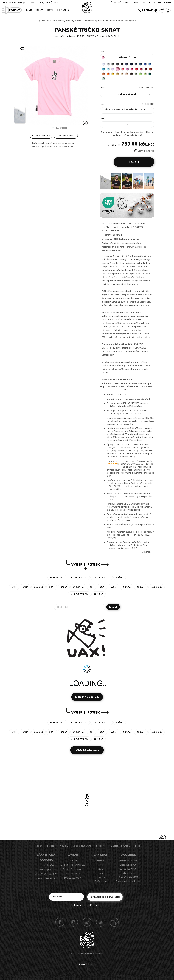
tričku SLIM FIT (125, 353)
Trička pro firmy (128, 875)
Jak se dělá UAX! (82, 848)
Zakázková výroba (120, 848)
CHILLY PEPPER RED (109, 75)
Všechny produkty (66, 21)
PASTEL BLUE (120, 70)
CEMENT (109, 64)
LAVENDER (125, 70)
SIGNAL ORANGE (130, 75)
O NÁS (136, 3)
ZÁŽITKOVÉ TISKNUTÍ (120, 3)
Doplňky (63, 10)
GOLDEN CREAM (136, 75)
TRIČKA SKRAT (89, 21)
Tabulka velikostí (145, 90)
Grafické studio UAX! (128, 879)
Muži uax (51, 21)
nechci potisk (148, 106)
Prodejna (101, 848)
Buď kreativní (101, 883)
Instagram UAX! (73, 924)
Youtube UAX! (101, 924)
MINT (136, 80)
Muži (29, 10)
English (92, 966)
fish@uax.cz (49, 872)
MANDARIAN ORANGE (125, 75)
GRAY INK (141, 64)
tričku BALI (140, 353)
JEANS (130, 64)
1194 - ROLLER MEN (66, 136)
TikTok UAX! (87, 924)
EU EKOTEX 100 (135, 466)
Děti (50, 10)
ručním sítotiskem (138, 482)
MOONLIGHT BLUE (146, 64)
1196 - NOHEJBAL (41, 136)
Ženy (40, 10)
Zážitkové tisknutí (128, 867)
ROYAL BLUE (104, 70)
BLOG (145, 3)
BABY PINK (130, 21)
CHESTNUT (109, 80)
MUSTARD (141, 75)
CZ (41, 3)
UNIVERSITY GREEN (130, 80)
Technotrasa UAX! (114, 924)
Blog (138, 848)
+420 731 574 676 (13, 3)
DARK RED (115, 75)
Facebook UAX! (60, 924)
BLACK (125, 64)
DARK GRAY (115, 64)
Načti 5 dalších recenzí (87, 752)
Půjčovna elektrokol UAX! (128, 883)
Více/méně (147, 554)
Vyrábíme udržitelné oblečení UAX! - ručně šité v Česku (39, 21)
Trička (79, 21)
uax (43, 21)
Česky (82, 966)
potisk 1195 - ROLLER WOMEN (110, 21)
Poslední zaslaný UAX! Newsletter (87, 907)
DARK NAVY (136, 64)
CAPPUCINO (104, 80)
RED (104, 75)
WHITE (104, 64)
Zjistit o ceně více (144, 153)
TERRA (120, 75)
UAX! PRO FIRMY (161, 3)
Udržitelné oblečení (128, 863)
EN (46, 3)
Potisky (15, 10)
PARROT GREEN (125, 80)
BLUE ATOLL (115, 70)
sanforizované (128, 439)
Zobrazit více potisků (87, 699)
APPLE (120, 80)
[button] (151, 184)
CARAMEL (146, 75)
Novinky (64, 848)
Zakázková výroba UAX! (65, 147)
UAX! (82, 955)
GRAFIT (120, 64)
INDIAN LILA (146, 70)
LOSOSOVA (136, 70)
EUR (56, 3)
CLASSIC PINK (141, 70)
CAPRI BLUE (109, 70)
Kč (51, 3)
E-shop (51, 848)
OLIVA (115, 80)
